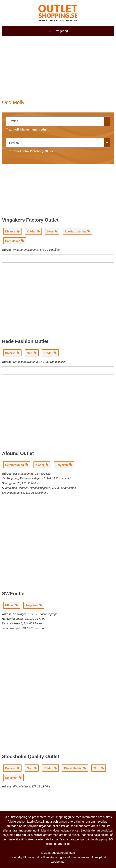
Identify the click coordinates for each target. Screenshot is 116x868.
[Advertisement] (58, 70)
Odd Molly (13, 102)
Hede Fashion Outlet (25, 341)
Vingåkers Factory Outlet (30, 220)
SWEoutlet (14, 594)
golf (16, 129)
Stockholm (21, 151)
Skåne (49, 151)
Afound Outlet (18, 453)
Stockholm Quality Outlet (31, 756)
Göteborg (37, 151)
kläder (25, 129)
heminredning (40, 129)
